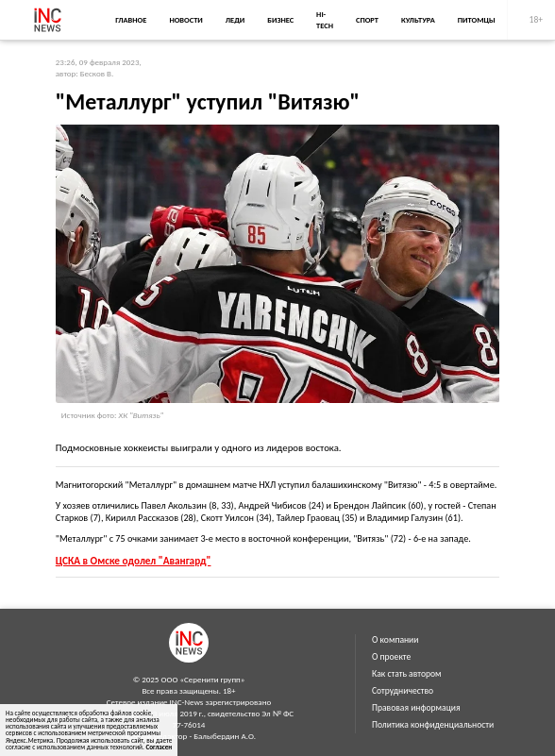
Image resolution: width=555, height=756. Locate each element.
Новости (185, 20)
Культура (418, 20)
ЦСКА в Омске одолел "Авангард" (134, 561)
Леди (235, 20)
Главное (131, 20)
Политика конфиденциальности (433, 725)
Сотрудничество (403, 691)
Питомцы (477, 20)
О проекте (391, 657)
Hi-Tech (325, 20)
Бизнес (280, 20)
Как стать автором (407, 674)
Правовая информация (416, 708)
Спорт (367, 20)
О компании (395, 640)
